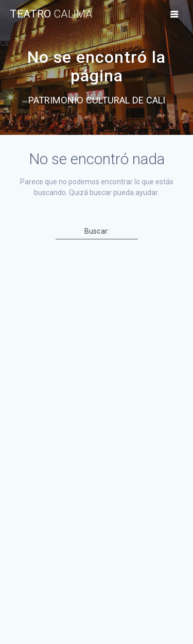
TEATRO (51, 14)
